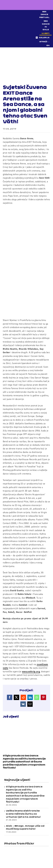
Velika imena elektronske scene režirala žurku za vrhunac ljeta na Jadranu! (23, 814)
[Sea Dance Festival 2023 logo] (21, 27)
